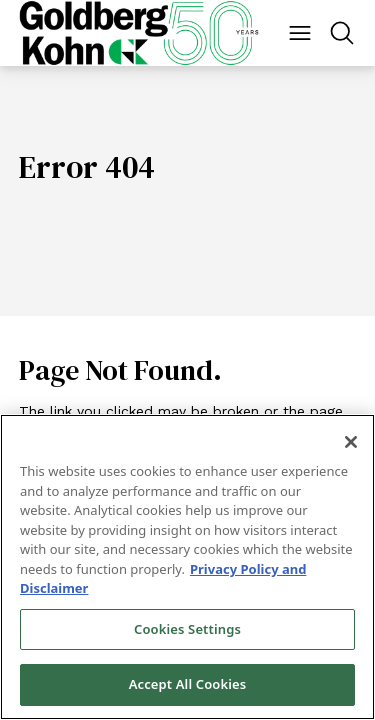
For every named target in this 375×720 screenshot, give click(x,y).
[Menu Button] (300, 33)
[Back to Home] (139, 33)
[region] (187, 567)
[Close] (351, 442)
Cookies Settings (187, 629)
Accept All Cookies (188, 684)
